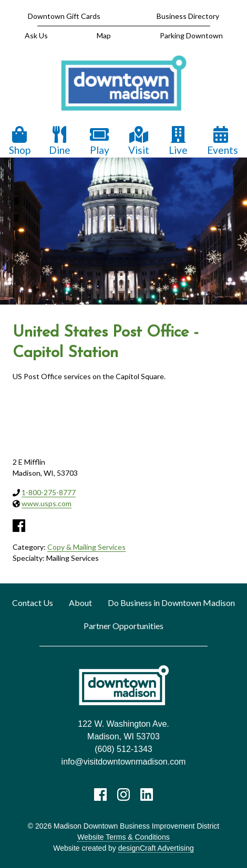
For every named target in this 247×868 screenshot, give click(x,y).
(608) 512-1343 (123, 749)
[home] (124, 84)
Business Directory (188, 16)
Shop (20, 141)
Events (223, 141)
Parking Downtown (191, 35)
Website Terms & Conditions (123, 837)
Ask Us (36, 35)
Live (178, 141)
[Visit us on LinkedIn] (147, 794)
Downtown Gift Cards (64, 16)
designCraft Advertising (156, 848)
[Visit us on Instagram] (124, 794)
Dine (60, 141)
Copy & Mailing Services (86, 547)
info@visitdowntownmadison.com (124, 762)
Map (104, 35)
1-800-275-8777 (49, 492)
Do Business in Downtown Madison (171, 603)
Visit (139, 141)
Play (99, 141)
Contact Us (33, 603)
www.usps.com (47, 503)
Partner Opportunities (124, 626)
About (80, 603)
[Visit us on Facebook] (100, 794)
